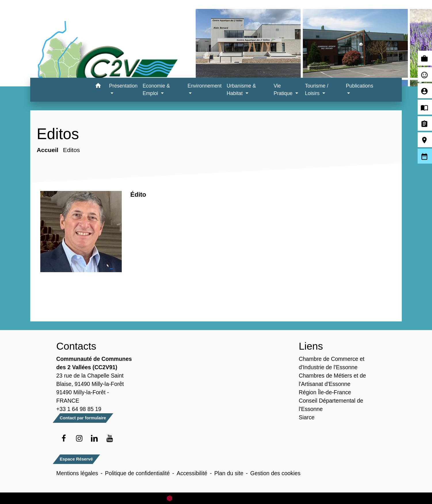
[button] (98, 87)
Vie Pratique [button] (284, 90)
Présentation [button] (123, 86)
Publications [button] (360, 86)
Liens (311, 346)
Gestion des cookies (275, 473)
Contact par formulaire (83, 418)
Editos (72, 150)
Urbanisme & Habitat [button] (241, 90)
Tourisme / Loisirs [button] (316, 90)
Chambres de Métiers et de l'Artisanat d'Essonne (332, 380)
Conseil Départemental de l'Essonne (331, 405)
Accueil (48, 150)
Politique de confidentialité (137, 473)
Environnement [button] (205, 86)
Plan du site (229, 473)
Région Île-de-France (325, 392)
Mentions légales (77, 473)
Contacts (76, 346)
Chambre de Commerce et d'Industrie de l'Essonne (332, 363)
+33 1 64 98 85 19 (79, 409)
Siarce (307, 417)
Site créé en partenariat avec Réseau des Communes (216, 498)
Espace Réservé (76, 459)
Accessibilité (192, 473)
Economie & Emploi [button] (156, 90)
